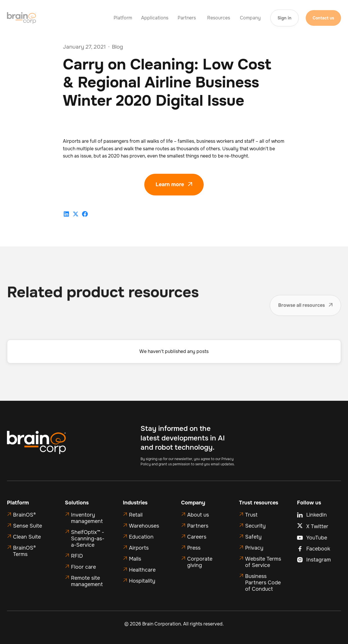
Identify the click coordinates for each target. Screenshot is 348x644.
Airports (139, 548)
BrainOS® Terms (24, 551)
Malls (135, 559)
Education (141, 537)
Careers (197, 537)
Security (255, 526)
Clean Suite (27, 537)
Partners (198, 526)
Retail (136, 515)
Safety (253, 537)
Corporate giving (200, 562)
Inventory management (87, 518)
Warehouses (144, 526)
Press (194, 548)
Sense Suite (28, 526)
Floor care (83, 567)
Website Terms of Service (263, 562)
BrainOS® (24, 515)
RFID (77, 556)
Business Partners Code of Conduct (263, 583)
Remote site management (87, 581)
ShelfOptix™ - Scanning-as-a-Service (88, 539)
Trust (251, 515)
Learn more (174, 184)
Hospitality (142, 581)
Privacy (254, 548)
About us (198, 515)
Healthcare (142, 570)
